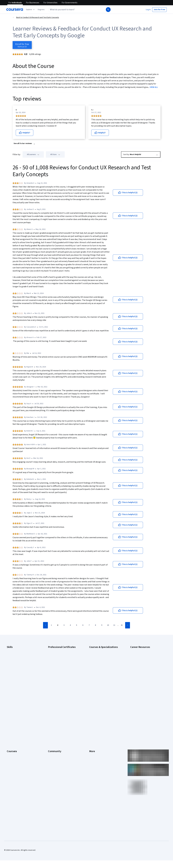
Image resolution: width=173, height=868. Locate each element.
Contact (92, 730)
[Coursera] (15, 10)
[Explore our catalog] (31, 10)
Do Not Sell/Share (96, 749)
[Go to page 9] (102, 625)
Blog (50, 718)
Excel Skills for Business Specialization (104, 670)
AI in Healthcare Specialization (101, 662)
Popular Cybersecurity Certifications (145, 688)
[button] (41, 10)
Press (91, 706)
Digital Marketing (13, 666)
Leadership (11, 714)
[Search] (108, 10)
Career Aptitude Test (139, 650)
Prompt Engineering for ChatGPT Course (105, 682)
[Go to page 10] (108, 625)
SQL (8, 686)
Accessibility (94, 726)
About (9, 706)
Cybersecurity (12, 658)
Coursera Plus (12, 726)
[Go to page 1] (51, 625)
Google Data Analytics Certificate (61, 658)
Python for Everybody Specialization (103, 686)
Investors (93, 710)
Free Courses (12, 761)
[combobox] (77, 10)
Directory (93, 737)
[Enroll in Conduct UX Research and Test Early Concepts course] (22, 45)
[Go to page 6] (83, 625)
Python (10, 682)
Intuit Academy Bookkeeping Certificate (64, 686)
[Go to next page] (128, 625)
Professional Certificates (17, 730)
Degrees (10, 737)
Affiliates (93, 741)
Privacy (92, 718)
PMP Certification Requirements (143, 684)
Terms (92, 714)
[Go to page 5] (76, 625)
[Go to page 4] (70, 625)
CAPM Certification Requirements (143, 654)
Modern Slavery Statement (100, 745)
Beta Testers (53, 714)
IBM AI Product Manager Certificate (62, 678)
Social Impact (12, 757)
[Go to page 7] (89, 625)
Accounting (11, 650)
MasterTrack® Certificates (17, 733)
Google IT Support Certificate (60, 662)
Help (91, 722)
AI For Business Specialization (101, 654)
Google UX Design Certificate (59, 670)
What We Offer (12, 710)
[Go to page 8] (95, 625)
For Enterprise (12, 741)
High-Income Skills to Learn (141, 676)
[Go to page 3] (64, 625)
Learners (51, 706)
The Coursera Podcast (57, 722)
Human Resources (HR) (16, 670)
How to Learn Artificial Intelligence (144, 680)
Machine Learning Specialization (102, 678)
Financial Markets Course (99, 674)
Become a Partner (14, 753)
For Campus (11, 749)
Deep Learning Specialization (101, 666)
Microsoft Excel (13, 674)
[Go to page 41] (122, 625)
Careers (10, 718)
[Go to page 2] (58, 625)
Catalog (10, 722)
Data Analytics (12, 662)
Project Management (15, 678)
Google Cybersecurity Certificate (61, 654)
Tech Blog (52, 726)
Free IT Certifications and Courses (144, 673)
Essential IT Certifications (140, 669)
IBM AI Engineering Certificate (60, 674)
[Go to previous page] (45, 625)
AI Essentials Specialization (100, 650)
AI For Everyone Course (98, 658)
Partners (51, 710)
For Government (13, 745)
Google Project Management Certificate (64, 666)
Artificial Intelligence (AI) (16, 654)
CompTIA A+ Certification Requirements (146, 658)
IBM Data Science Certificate (59, 682)
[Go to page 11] (114, 625)
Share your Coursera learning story (21, 765)
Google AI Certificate (56, 650)
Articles (92, 733)
